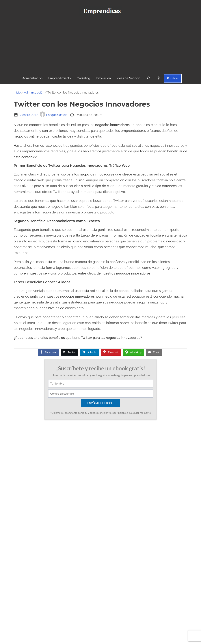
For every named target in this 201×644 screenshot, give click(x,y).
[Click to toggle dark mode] (159, 78)
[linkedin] (119, 622)
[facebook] (86, 622)
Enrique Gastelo (54, 115)
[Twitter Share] (69, 352)
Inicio (17, 93)
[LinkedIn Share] (90, 352)
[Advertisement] (100, 46)
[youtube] (103, 622)
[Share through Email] (154, 352)
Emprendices (113, 638)
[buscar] (148, 79)
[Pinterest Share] (111, 352)
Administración (34, 93)
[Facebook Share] (48, 352)
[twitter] (95, 622)
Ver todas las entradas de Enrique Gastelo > (75, 582)
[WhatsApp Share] (133, 352)
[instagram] (111, 622)
